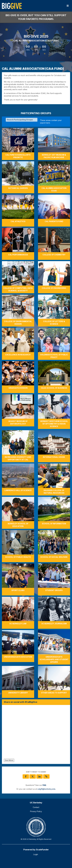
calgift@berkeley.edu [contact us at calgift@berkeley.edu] (46, 789)
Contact (36, 807)
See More (9, 760)
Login (36, 854)
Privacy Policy (36, 811)
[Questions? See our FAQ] (44, 785)
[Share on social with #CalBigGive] (36, 732)
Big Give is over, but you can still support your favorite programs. (36, 17)
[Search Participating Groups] (22, 120)
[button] (46, 776)
